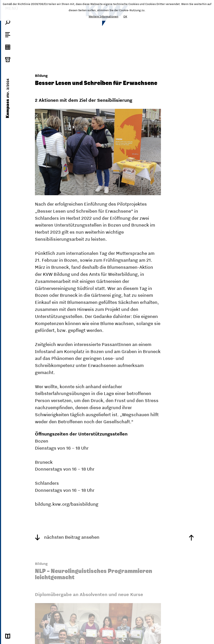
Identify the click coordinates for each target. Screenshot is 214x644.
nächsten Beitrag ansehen (67, 537)
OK (125, 16)
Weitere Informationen (103, 16)
